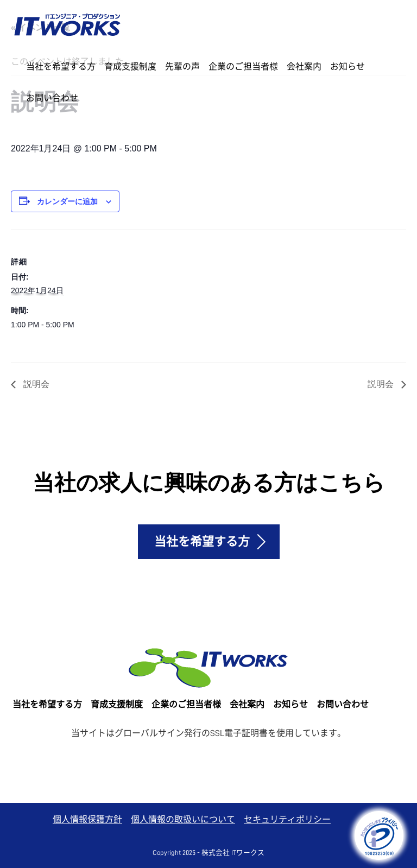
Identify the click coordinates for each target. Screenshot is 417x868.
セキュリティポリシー (287, 820)
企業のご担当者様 (243, 67)
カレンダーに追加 (67, 201)
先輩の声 (182, 67)
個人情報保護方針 (87, 820)
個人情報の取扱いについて (183, 820)
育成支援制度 (130, 67)
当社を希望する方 (61, 67)
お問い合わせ (52, 98)
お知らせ (347, 67)
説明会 (35, 384)
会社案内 (304, 67)
